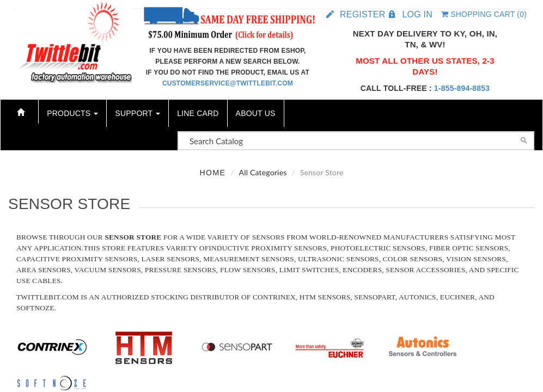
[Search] (524, 139)
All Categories (263, 172)
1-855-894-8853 (462, 88)
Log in (417, 14)
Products (72, 113)
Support (138, 113)
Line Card (198, 113)
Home (212, 173)
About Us (256, 113)
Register (362, 14)
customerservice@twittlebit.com (228, 83)
